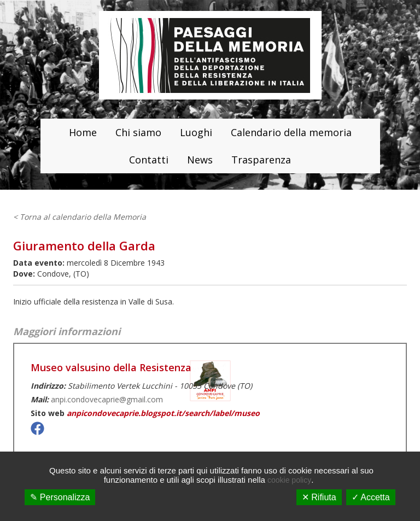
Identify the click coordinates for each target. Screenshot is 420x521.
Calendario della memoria (291, 132)
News (200, 160)
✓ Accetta (371, 497)
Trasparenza (261, 160)
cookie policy (289, 480)
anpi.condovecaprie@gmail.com (107, 399)
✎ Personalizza (60, 497)
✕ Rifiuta (319, 497)
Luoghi (196, 132)
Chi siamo (138, 132)
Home (83, 132)
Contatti (149, 160)
